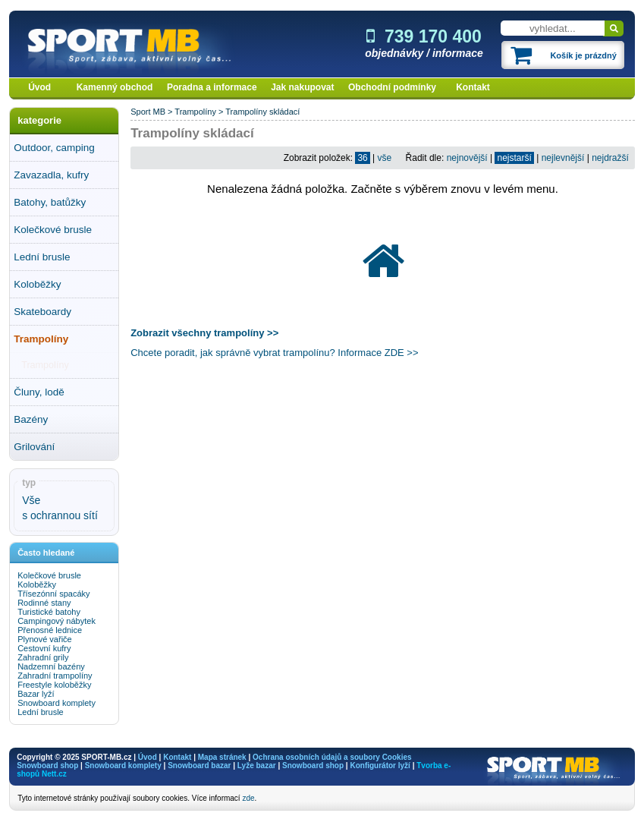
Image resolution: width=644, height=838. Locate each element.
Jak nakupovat (302, 87)
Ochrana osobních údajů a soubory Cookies (332, 757)
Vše (31, 500)
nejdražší (610, 158)
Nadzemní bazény (51, 666)
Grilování (34, 447)
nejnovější (467, 158)
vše (385, 158)
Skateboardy (42, 312)
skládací (284, 112)
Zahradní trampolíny (55, 676)
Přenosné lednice (50, 630)
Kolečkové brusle (53, 230)
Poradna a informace (212, 87)
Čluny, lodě (39, 392)
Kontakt (473, 87)
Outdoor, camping (54, 148)
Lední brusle (42, 257)
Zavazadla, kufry (51, 175)
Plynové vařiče (45, 639)
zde (248, 798)
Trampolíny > (200, 112)
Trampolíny (41, 339)
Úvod (39, 87)
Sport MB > (152, 112)
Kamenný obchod (115, 87)
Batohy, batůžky (50, 202)
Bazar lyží (36, 694)
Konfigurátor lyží (380, 766)
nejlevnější (563, 158)
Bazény (31, 419)
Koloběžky (37, 284)
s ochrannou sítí (60, 515)
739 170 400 (424, 36)
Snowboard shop (47, 766)
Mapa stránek (222, 757)
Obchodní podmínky (392, 87)
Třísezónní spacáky (53, 594)
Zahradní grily (43, 657)
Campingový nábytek (57, 621)
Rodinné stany (44, 603)
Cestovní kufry (44, 648)
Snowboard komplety (57, 703)
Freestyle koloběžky (54, 685)
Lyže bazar (257, 766)
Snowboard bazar (199, 766)
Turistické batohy (49, 612)
